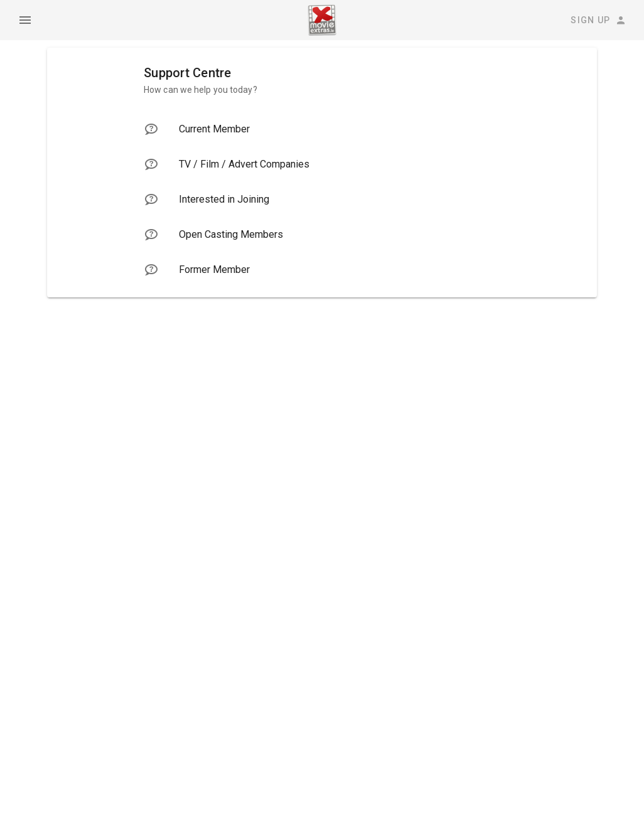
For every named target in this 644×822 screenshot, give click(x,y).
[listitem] (322, 129)
